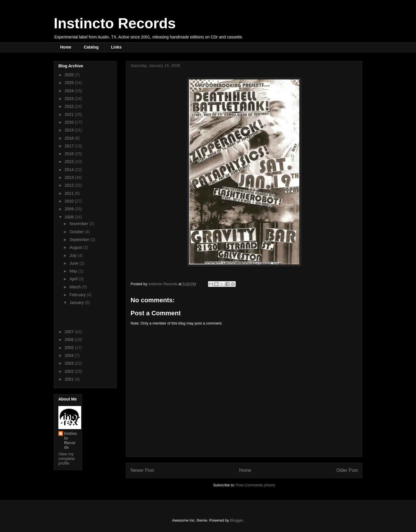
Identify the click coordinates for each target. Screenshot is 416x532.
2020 (70, 122)
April (74, 279)
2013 (70, 177)
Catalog (91, 47)
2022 (70, 106)
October (77, 232)
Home (66, 47)
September (80, 240)
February (78, 295)
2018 (70, 138)
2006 (70, 340)
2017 (70, 146)
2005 (70, 348)
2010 (70, 201)
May (74, 271)
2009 (70, 209)
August (76, 247)
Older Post (347, 470)
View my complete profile (67, 459)
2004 (70, 355)
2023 (70, 99)
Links (116, 47)
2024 (70, 91)
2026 (70, 75)
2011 (70, 193)
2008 (70, 217)
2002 (70, 371)
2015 (70, 162)
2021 (70, 114)
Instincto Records (115, 23)
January (77, 303)
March (76, 287)
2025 (70, 83)
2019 (70, 130)
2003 (70, 363)
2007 (70, 332)
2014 (70, 170)
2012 (70, 185)
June (74, 263)
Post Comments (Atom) (256, 485)
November (79, 224)
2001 (70, 379)
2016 (70, 154)
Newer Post (142, 470)
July (74, 255)
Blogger (236, 520)
